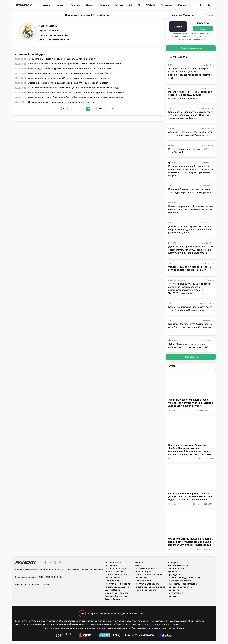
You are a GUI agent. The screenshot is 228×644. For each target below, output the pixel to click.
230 (94, 109)
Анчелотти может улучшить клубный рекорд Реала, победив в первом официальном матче (76, 92)
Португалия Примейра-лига (119, 584)
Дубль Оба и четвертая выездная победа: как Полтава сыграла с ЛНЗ (188, 346)
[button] (201, 5)
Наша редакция (176, 593)
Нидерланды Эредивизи (117, 587)
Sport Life (172, 572)
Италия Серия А (113, 578)
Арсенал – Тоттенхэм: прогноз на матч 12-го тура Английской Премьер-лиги (190, 134)
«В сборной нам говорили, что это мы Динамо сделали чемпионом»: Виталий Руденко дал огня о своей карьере (191, 496)
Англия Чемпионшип (145, 569)
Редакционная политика (180, 587)
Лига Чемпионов (113, 563)
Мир (170, 88)
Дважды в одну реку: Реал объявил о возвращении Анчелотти (61, 102)
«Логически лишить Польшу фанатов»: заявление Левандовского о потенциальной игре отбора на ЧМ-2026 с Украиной (190, 288)
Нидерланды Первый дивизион (150, 587)
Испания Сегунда (143, 572)
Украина (119, 5)
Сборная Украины (177, 280)
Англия (46, 5)
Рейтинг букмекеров (191, 48)
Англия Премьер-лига (116, 569)
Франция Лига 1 (113, 581)
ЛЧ (131, 5)
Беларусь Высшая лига (116, 596)
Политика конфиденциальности (184, 578)
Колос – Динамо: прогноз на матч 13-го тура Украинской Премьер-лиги (190, 309)
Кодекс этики (175, 590)
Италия (90, 5)
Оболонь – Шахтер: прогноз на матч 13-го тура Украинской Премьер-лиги (190, 268)
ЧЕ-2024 (151, 5)
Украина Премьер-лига (116, 593)
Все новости (192, 357)
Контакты (173, 596)
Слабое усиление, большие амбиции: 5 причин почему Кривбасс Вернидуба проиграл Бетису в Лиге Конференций (191, 542)
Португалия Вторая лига (147, 584)
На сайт (203, 29)
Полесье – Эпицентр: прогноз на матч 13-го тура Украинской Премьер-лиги (190, 191)
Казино (182, 5)
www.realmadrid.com (59, 40)
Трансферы (173, 563)
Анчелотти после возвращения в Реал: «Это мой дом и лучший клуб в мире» (69, 78)
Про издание (174, 575)
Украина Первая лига (145, 590)
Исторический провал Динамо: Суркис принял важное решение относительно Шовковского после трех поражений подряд (190, 171)
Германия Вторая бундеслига (149, 575)
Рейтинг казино (176, 569)
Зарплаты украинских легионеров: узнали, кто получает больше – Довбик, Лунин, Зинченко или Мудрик (191, 403)
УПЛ (170, 65)
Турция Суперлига (114, 599)
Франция (104, 5)
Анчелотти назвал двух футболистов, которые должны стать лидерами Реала (70, 73)
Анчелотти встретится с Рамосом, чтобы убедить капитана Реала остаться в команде (74, 88)
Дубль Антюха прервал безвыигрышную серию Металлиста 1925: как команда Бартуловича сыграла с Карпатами (191, 250)
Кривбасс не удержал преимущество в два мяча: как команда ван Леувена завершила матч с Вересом (190, 115)
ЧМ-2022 (139, 566)
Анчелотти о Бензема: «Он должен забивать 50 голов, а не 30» (62, 59)
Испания (60, 5)
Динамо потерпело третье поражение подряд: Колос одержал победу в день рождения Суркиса (190, 230)
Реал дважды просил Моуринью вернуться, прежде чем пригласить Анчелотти (70, 68)
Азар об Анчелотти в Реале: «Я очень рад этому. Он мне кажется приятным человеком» (75, 64)
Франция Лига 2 (143, 581)
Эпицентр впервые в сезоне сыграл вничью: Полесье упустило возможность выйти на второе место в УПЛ (190, 73)
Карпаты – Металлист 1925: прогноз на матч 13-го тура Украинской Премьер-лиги (190, 327)
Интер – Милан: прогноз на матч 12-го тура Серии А (190, 151)
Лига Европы (111, 566)
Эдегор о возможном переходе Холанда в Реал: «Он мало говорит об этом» (68, 83)
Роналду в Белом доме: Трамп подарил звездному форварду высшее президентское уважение (190, 95)
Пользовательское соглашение (183, 584)
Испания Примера (114, 572)
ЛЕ (139, 5)
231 (100, 109)
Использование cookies (179, 581)
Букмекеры (167, 5)
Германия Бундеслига (116, 575)
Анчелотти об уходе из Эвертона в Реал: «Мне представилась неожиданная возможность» (76, 97)
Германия (75, 5)
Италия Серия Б (143, 578)
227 (76, 109)
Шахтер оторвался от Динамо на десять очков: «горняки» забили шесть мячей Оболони (191, 209)
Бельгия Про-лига (114, 590)
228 (82, 109)
